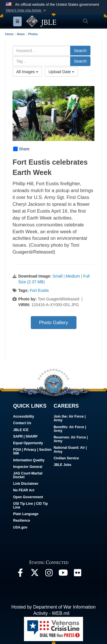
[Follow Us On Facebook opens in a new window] (20, 574)
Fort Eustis (39, 290)
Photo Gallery (54, 323)
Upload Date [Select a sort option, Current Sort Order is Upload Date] (61, 72)
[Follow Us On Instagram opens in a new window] (49, 574)
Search (80, 51)
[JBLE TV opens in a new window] (63, 574)
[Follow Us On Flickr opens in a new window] (77, 574)
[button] (26, 10)
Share (21, 149)
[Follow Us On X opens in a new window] (35, 574)
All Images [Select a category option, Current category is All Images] (27, 72)
